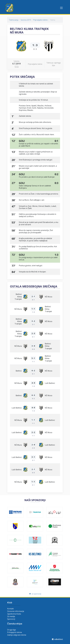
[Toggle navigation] (61, 8)
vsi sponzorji (35, 594)
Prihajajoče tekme (15, 632)
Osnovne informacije (16, 611)
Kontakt (10, 609)
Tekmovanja (14, 20)
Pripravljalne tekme (40, 20)
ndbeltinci (57, 639)
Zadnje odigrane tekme (17, 635)
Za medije (11, 616)
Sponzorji (11, 619)
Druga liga (12, 630)
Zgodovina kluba (14, 614)
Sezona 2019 (26, 20)
